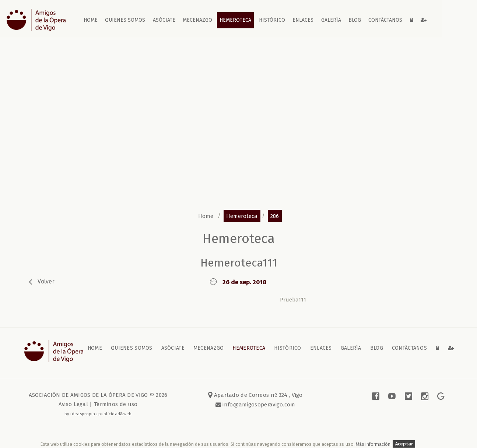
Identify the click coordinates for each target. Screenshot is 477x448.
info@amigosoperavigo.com (258, 405)
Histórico (272, 20)
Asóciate (164, 20)
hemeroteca (242, 216)
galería (331, 20)
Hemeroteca (235, 20)
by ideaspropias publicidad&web (98, 414)
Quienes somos (125, 20)
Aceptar (404, 444)
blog (355, 20)
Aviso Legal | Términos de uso (98, 404)
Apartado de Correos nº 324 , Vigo (255, 395)
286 (275, 216)
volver (46, 281)
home (91, 20)
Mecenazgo (197, 20)
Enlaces (303, 20)
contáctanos (385, 20)
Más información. (374, 444)
